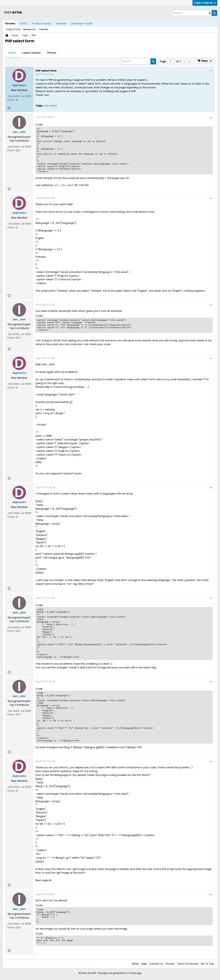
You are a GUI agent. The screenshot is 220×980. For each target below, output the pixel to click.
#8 (211, 682)
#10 (211, 895)
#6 (211, 488)
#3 (211, 198)
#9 (211, 762)
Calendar (43, 29)
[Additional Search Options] (210, 13)
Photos (52, 53)
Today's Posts (13, 29)
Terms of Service (188, 964)
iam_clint (60, 185)
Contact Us (156, 964)
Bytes (135, 964)
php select (50, 105)
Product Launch (42, 23)
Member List (29, 29)
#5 (211, 358)
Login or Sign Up (205, 3)
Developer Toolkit (82, 23)
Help (144, 964)
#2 (211, 118)
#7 (211, 598)
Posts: (11, 100)
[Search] (192, 13)
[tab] (12, 53)
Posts (12, 53)
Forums (10, 23)
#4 (211, 305)
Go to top (207, 964)
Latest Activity (31, 53)
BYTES (24, 23)
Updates (61, 23)
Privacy (170, 964)
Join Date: (14, 96)
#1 (211, 71)
